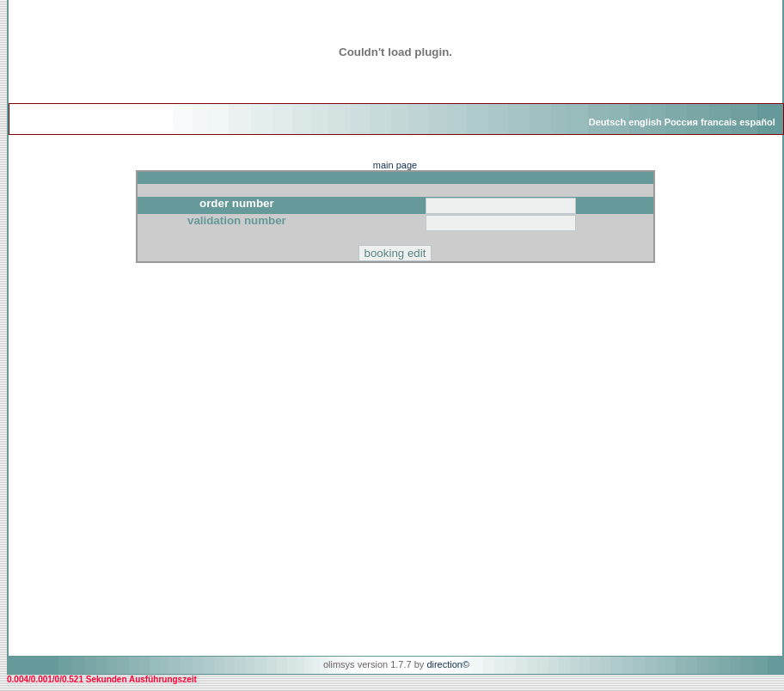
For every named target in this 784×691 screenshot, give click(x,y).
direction (444, 664)
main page (395, 165)
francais (719, 122)
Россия (681, 122)
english (645, 122)
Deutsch (607, 122)
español (757, 122)
